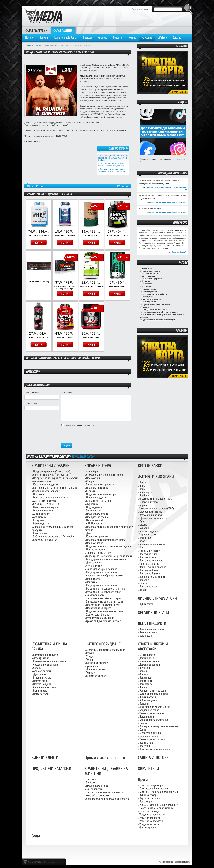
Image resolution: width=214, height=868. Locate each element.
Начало (29, 38)
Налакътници (147, 743)
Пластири (145, 746)
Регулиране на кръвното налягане (106, 589)
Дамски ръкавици (150, 665)
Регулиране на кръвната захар (104, 592)
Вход (146, 9)
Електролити (40, 533)
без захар (146, 281)
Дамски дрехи (147, 658)
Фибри (90, 481)
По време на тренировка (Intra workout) (56, 478)
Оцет (142, 547)
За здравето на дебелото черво (104, 598)
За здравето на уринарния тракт (105, 602)
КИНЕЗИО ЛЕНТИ (45, 758)
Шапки (143, 687)
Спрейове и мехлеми (45, 687)
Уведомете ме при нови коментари (79, 425)
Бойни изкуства (148, 700)
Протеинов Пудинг (150, 574)
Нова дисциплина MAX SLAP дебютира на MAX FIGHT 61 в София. (113, 158)
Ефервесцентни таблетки (153, 518)
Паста (143, 482)
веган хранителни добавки (155, 294)
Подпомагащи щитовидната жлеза (106, 540)
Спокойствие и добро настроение (105, 576)
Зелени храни (94, 511)
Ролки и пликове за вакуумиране (158, 805)
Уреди (90, 656)
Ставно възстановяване (46, 491)
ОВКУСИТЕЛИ (148, 769)
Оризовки (145, 580)
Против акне (40, 681)
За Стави (91, 779)
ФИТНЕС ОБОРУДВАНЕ (103, 644)
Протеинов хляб (148, 557)
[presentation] (87, 435)
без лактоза (147, 284)
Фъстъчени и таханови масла (156, 499)
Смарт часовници (149, 811)
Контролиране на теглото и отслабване (55, 488)
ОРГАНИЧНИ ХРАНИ (153, 613)
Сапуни (37, 668)
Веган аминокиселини (152, 629)
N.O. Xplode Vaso (91, 337)
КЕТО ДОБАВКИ (150, 466)
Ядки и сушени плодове (153, 567)
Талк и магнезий (149, 736)
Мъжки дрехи (147, 655)
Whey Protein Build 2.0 (39, 235)
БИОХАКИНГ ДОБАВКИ (45, 540)
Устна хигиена (94, 566)
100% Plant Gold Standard (91, 286)
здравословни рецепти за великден (159, 320)
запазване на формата (152, 279)
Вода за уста (40, 691)
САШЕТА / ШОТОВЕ (153, 758)
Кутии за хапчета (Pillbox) (154, 694)
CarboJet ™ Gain (65, 337)
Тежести (91, 673)
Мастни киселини (43, 511)
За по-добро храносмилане (102, 569)
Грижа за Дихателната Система (104, 621)
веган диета (148, 297)
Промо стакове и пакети (105, 758)
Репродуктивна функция (100, 618)
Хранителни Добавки (65, 38)
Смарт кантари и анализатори (156, 808)
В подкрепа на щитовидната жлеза (106, 559)
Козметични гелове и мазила (50, 661)
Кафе (142, 541)
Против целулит (42, 684)
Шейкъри (145, 668)
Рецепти (117, 38)
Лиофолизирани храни (152, 577)
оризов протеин (149, 289)
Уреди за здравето (150, 818)
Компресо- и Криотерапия (154, 788)
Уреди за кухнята (149, 824)
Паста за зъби (41, 694)
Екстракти (39, 520)
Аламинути (146, 492)
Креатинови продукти (45, 484)
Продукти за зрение (97, 517)
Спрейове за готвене (151, 512)
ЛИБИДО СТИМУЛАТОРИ (157, 598)
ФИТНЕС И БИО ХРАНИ (156, 477)
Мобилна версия (166, 862)
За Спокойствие (95, 789)
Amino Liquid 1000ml (39, 337)
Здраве (177, 38)
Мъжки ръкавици (149, 661)
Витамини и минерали (46, 507)
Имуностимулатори (97, 514)
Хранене (103, 38)
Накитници (145, 678)
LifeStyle (163, 38)
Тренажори (92, 666)
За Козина (92, 783)
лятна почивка (149, 276)
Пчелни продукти (96, 498)
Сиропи (143, 583)
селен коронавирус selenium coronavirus (161, 312)
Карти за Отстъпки (150, 798)
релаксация (147, 268)
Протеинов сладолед (151, 560)
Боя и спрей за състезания (154, 720)
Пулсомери (146, 802)
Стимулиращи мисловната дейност (106, 475)
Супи (142, 521)
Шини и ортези (148, 697)
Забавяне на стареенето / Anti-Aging (54, 537)
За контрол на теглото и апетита (105, 792)
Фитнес (132, 38)
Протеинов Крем (149, 570)
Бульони (144, 528)
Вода (36, 836)
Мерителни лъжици (150, 733)
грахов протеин (150, 292)
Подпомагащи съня (97, 488)
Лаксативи (92, 582)
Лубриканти (146, 604)
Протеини (39, 494)
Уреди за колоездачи (151, 821)
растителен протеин (152, 299)
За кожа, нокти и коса (99, 553)
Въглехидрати (41, 524)
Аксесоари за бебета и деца (155, 707)
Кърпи (143, 730)
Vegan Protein (91, 235)
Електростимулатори (151, 785)
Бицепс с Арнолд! (179, 252)
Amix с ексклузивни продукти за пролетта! (169, 202)
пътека (146, 307)
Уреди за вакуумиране (152, 815)
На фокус (147, 38)
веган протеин (149, 302)
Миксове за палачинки (152, 544)
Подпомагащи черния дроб (102, 494)
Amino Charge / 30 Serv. (117, 235)
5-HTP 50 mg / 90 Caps (65, 235)
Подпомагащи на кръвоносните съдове (109, 546)
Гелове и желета (149, 502)
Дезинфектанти (42, 658)
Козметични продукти (46, 655)
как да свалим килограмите (156, 309)
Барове (143, 505)
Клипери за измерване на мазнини (159, 726)
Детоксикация (94, 563)
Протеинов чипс (148, 554)
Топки (90, 660)
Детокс (90, 533)
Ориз (142, 489)
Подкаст (88, 38)
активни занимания (151, 274)
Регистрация (137, 9)
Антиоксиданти (42, 514)
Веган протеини (148, 632)
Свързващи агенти (150, 551)
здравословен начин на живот (156, 304)
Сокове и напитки (149, 564)
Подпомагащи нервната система (105, 611)
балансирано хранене (152, 271)
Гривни (143, 723)
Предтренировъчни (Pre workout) (52, 471)
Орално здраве (95, 543)
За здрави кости (95, 595)
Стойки (90, 653)
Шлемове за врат (96, 676)
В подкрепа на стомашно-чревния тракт (109, 556)
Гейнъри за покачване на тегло (51, 498)
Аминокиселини (42, 481)
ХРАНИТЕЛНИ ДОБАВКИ (51, 466)
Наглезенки (146, 684)
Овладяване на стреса (99, 608)
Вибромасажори (149, 795)
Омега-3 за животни (98, 796)
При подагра (93, 579)
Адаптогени (40, 517)
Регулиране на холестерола (102, 572)
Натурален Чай (95, 520)
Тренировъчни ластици (152, 739)
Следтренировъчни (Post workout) (52, 475)
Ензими (90, 491)
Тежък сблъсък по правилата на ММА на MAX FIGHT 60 (112, 170)
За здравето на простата (100, 484)
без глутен (146, 286)
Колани (143, 671)
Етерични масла (42, 678)
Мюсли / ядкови (149, 531)
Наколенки (146, 681)
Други (143, 780)
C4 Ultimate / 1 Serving (39, 282)
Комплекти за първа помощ (155, 749)
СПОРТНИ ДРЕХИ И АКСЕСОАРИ (153, 647)
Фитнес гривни (148, 828)
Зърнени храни (148, 534)
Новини (44, 38)
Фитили (144, 674)
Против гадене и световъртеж (103, 605)
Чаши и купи (147, 717)
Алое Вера (92, 471)
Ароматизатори (42, 671)
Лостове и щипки (96, 669)
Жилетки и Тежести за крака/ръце (106, 650)
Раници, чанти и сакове (153, 691)
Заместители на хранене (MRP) (157, 508)
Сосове (143, 525)
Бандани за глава (149, 710)
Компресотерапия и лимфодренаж (159, 792)
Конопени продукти (97, 537)
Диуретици (92, 504)
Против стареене (96, 550)
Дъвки (143, 590)
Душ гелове (40, 674)
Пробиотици (93, 478)
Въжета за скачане (97, 663)
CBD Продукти (94, 524)
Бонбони (144, 495)
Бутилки (144, 704)
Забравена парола (183, 862)
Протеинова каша (149, 587)
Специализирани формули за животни (108, 799)
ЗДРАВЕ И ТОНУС (98, 466)
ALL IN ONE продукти (45, 501)
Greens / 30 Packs (117, 286)
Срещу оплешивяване (45, 665)
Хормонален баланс (98, 615)
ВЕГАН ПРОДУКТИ (152, 623)
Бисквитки (145, 538)
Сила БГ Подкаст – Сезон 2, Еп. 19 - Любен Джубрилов (112, 164)
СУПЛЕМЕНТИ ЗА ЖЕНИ (46, 504)
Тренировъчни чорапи (152, 713)
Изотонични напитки (151, 515)
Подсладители (94, 507)
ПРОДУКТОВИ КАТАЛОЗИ (51, 769)
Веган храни (146, 636)
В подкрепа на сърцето (99, 501)
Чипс (142, 486)
